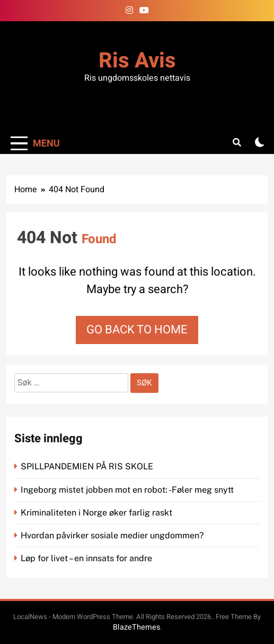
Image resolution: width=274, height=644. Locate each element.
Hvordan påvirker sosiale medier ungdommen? (112, 535)
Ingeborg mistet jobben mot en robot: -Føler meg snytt (128, 490)
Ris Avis (137, 61)
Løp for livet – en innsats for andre (86, 558)
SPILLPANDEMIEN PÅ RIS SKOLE (88, 466)
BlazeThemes (136, 627)
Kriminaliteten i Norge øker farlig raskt (98, 513)
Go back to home (137, 330)
